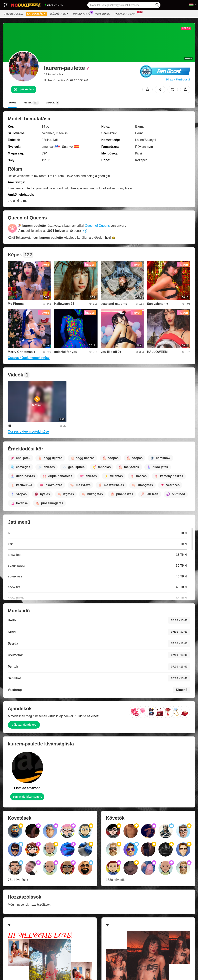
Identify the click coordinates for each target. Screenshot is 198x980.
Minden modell (13, 14)
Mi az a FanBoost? (178, 79)
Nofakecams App (126, 13)
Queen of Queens (97, 226)
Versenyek (102, 14)
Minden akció (83, 13)
